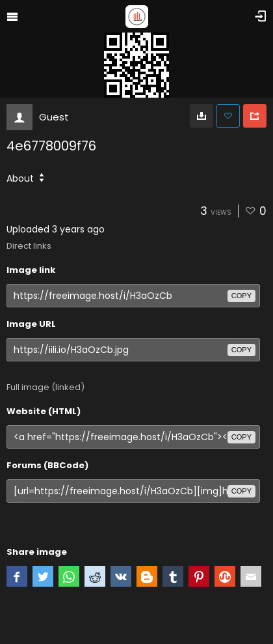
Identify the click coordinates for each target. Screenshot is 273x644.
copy (241, 296)
